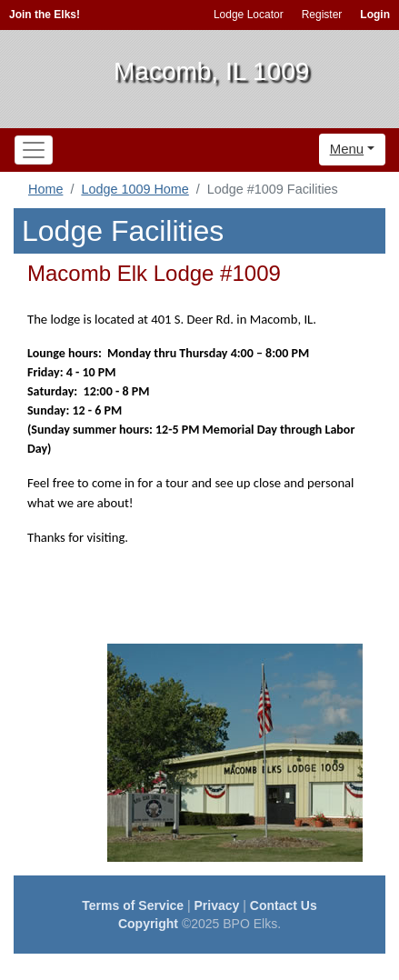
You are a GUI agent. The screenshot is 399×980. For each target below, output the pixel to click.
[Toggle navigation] (34, 150)
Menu (347, 149)
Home (45, 189)
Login (375, 15)
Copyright (148, 924)
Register (322, 15)
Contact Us (284, 905)
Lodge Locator (249, 15)
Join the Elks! (45, 15)
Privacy (217, 905)
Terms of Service (133, 905)
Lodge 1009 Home (135, 189)
